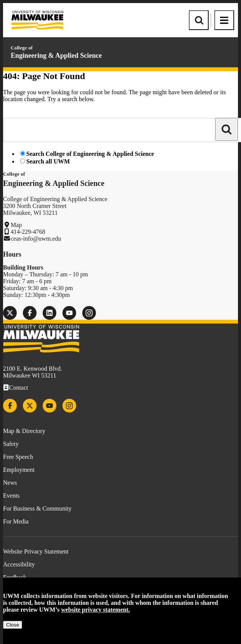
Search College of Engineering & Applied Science (90, 154)
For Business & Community (37, 508)
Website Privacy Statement (36, 551)
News (10, 483)
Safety (11, 444)
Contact (19, 388)
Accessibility (19, 564)
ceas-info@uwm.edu (36, 239)
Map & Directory (24, 431)
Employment (19, 470)
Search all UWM (48, 161)
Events (11, 496)
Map (16, 225)
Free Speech (18, 457)
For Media (16, 521)
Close (13, 625)
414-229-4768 (28, 232)
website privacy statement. (95, 610)
